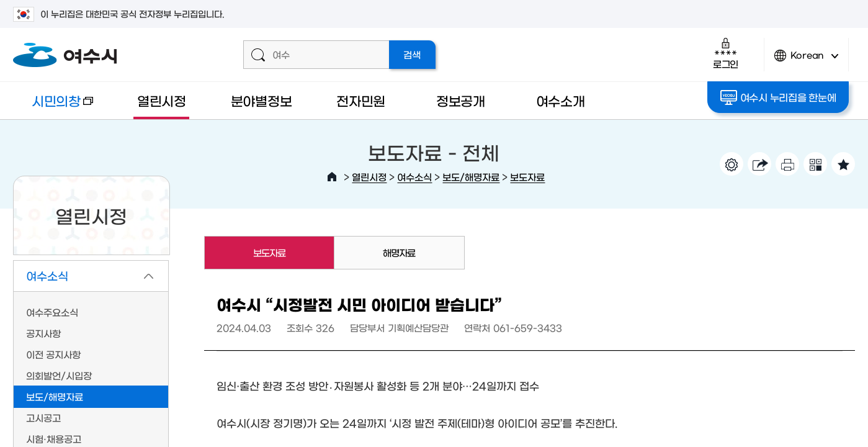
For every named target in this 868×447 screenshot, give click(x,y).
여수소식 (414, 177)
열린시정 (162, 100)
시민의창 (53, 106)
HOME (332, 177)
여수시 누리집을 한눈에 (778, 97)
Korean (807, 61)
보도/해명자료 (471, 177)
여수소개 (561, 100)
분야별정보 (262, 100)
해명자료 (399, 252)
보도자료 (527, 177)
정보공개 (461, 100)
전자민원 (361, 100)
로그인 (726, 53)
